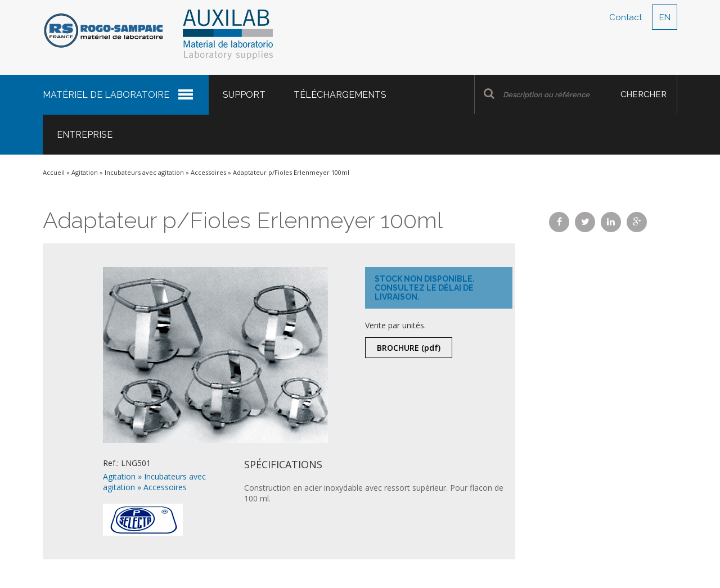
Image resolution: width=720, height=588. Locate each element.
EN (665, 17)
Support (244, 95)
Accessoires (208, 172)
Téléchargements (340, 95)
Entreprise (85, 135)
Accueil (54, 172)
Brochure (409, 348)
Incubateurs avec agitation (144, 172)
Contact (625, 17)
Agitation (85, 172)
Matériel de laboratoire (106, 95)
